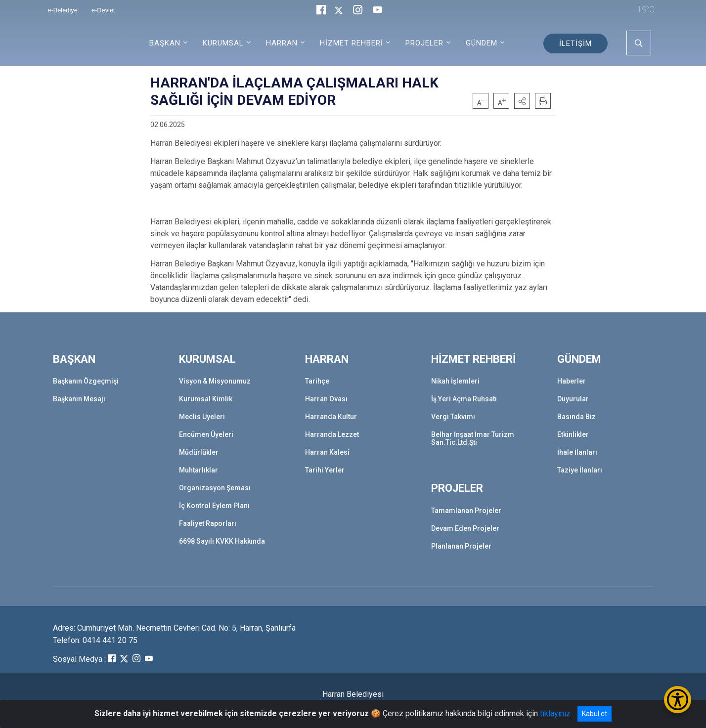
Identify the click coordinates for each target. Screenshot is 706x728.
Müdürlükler (199, 452)
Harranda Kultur (331, 417)
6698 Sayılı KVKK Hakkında (222, 541)
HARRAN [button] (282, 43)
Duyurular (573, 399)
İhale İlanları (577, 452)
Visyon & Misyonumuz (215, 381)
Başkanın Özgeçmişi (86, 381)
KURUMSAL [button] (223, 43)
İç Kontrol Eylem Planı (214, 506)
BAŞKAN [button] (165, 43)
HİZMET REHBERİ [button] (352, 43)
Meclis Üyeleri (202, 417)
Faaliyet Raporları (208, 523)
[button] (522, 101)
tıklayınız (555, 713)
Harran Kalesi (327, 452)
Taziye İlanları (580, 470)
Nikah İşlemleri (455, 381)
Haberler (572, 381)
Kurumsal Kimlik (206, 399)
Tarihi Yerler (325, 470)
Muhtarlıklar (199, 470)
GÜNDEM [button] (482, 43)
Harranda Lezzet (332, 434)
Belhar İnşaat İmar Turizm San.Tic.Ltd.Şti (473, 438)
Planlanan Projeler (461, 546)
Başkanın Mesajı (79, 399)
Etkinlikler (573, 434)
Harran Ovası (326, 399)
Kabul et (595, 714)
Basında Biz (576, 417)
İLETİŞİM (575, 43)
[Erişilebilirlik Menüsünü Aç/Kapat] (678, 700)
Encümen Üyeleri (206, 434)
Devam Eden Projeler (465, 528)
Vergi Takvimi (453, 417)
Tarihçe (317, 381)
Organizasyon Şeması (215, 488)
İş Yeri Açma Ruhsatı (464, 399)
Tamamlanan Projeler (466, 511)
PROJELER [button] (424, 43)
